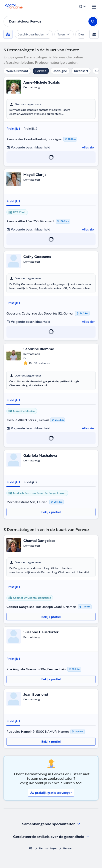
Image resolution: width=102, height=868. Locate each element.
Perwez (41, 71)
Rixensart (81, 71)
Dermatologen (48, 848)
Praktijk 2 (30, 129)
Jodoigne (60, 71)
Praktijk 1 (13, 129)
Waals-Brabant (17, 71)
